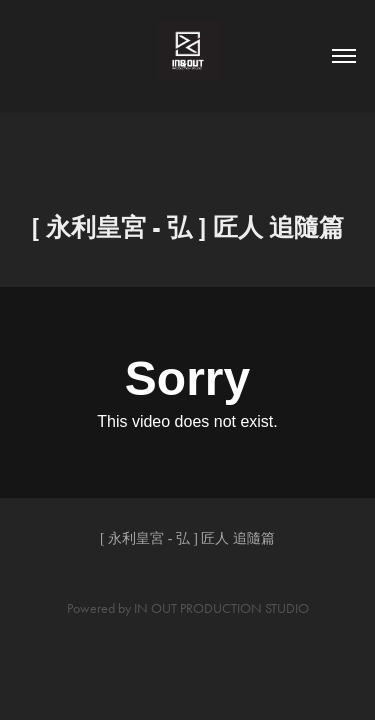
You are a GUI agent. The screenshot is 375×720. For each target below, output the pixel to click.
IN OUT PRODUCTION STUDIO (221, 608)
